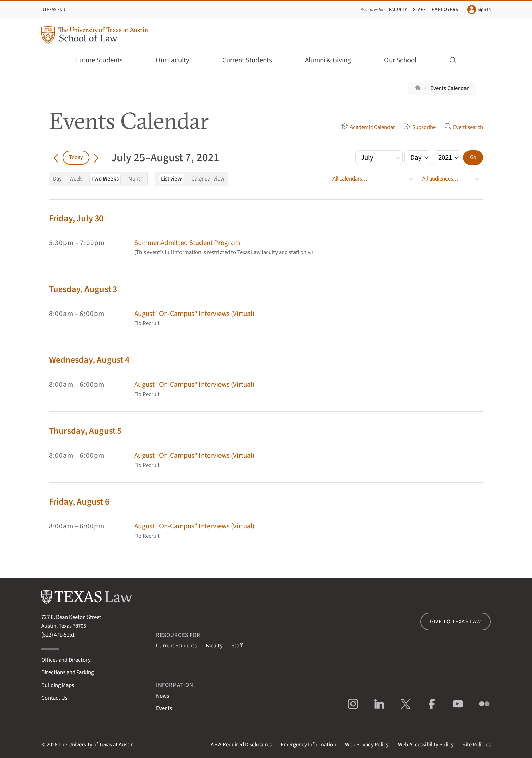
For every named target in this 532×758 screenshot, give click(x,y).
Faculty (398, 9)
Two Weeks (105, 179)
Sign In (479, 10)
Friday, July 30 (76, 218)
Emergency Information (308, 745)
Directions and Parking (68, 672)
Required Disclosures (241, 745)
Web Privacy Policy (367, 745)
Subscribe (420, 127)
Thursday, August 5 (85, 431)
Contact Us (54, 698)
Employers (445, 9)
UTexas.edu (53, 9)
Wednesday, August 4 (89, 360)
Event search (464, 127)
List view (171, 179)
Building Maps (58, 685)
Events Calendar (450, 88)
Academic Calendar (368, 127)
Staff (420, 9)
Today (76, 157)
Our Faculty (177, 60)
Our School (405, 60)
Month (136, 179)
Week (75, 179)
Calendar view (208, 179)
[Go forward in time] (96, 157)
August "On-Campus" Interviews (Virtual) (194, 314)
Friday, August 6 (79, 502)
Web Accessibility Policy (426, 745)
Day (57, 179)
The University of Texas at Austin (96, 745)
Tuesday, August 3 (83, 289)
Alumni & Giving (333, 60)
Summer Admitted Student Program (187, 243)
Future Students (104, 60)
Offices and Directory (66, 660)
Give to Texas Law (455, 622)
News (163, 696)
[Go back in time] (56, 157)
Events (164, 708)
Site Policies (477, 745)
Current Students (252, 60)
